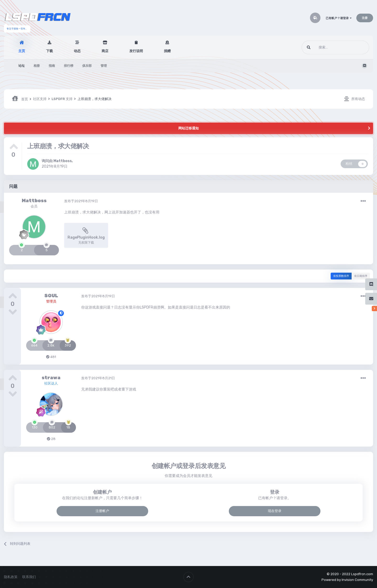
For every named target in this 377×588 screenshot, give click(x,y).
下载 (49, 51)
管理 (104, 66)
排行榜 (69, 66)
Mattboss (63, 161)
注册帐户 (102, 511)
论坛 (21, 66)
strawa (51, 378)
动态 (77, 51)
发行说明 (136, 51)
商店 (105, 51)
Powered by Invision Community (347, 580)
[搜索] (326, 47)
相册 (37, 66)
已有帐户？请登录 (339, 18)
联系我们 (29, 577)
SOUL (51, 296)
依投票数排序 (341, 276)
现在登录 (275, 511)
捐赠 (167, 51)
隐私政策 (11, 577)
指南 (52, 66)
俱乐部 (87, 66)
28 (51, 439)
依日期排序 (361, 276)
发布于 (81, 201)
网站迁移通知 (188, 128)
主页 (22, 51)
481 (51, 357)
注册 (365, 18)
